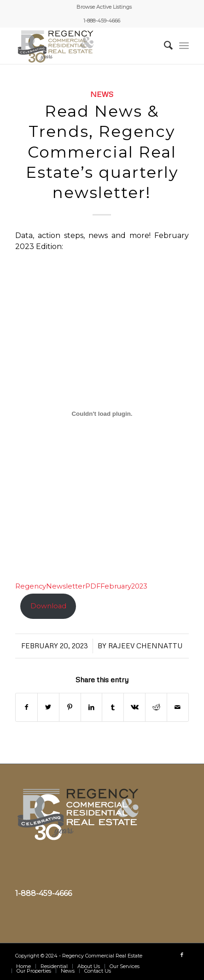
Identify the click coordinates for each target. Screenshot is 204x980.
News (102, 94)
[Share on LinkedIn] (92, 707)
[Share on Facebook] (26, 707)
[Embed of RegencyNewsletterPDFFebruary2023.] (102, 414)
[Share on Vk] (134, 707)
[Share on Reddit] (156, 707)
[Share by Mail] (178, 707)
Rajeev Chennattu (146, 646)
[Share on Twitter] (48, 707)
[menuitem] (104, 7)
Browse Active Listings (104, 7)
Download (48, 606)
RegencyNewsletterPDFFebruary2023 (81, 586)
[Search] (164, 45)
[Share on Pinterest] (70, 707)
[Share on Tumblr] (113, 707)
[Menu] (184, 45)
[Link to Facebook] (182, 955)
